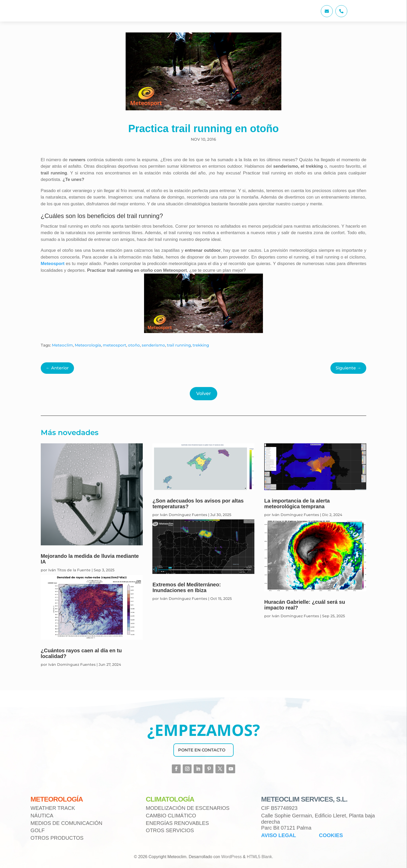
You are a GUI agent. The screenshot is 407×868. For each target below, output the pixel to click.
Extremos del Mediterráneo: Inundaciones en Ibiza (186, 587)
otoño (134, 345)
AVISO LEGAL (279, 835)
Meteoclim (62, 345)
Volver (203, 394)
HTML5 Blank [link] (259, 857)
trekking (201, 345)
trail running (179, 345)
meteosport (114, 345)
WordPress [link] (231, 857)
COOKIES (331, 835)
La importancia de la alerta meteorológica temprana (297, 504)
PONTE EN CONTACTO (202, 750)
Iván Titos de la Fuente (69, 570)
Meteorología (88, 345)
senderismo (153, 345)
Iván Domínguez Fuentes (72, 664)
